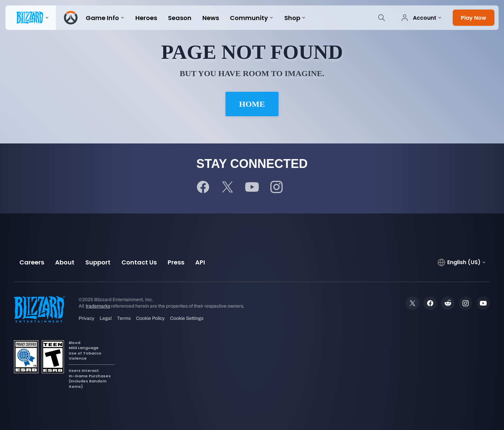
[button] (474, 18)
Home (252, 104)
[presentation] (31, 18)
